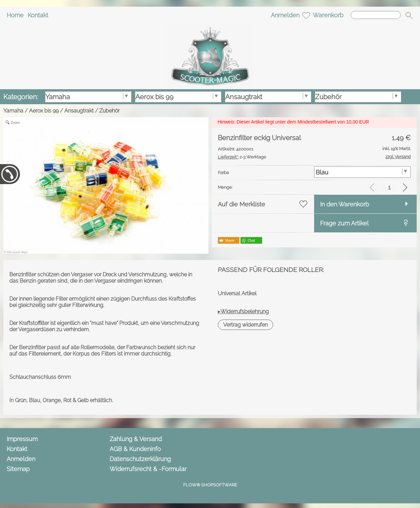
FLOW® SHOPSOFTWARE (210, 485)
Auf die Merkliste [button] (241, 204)
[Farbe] (362, 172)
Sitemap (18, 469)
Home (15, 15)
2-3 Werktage (242, 157)
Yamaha (13, 111)
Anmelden (285, 15)
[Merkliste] (306, 15)
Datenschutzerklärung (140, 459)
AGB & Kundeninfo (135, 449)
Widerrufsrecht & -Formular (148, 469)
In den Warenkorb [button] (345, 204)
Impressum (22, 439)
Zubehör (109, 111)
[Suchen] (376, 15)
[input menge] (389, 187)
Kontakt (38, 15)
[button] (409, 15)
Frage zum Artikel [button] (344, 223)
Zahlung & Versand (136, 439)
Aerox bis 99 (44, 111)
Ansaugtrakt (79, 111)
